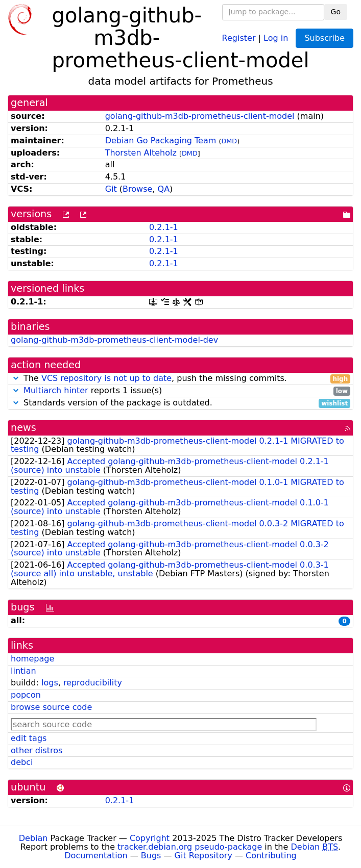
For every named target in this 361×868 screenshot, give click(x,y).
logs (50, 683)
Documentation (96, 856)
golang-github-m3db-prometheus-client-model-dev (114, 340)
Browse (137, 189)
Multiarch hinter (56, 390)
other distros (37, 750)
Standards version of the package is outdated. (180, 403)
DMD (229, 141)
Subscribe (324, 38)
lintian (23, 671)
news (23, 428)
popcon (26, 695)
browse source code (51, 707)
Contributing (271, 856)
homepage (32, 659)
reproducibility (93, 683)
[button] (16, 378)
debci (22, 762)
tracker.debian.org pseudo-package (190, 847)
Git (111, 189)
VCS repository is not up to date (106, 378)
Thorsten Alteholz (141, 153)
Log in (276, 37)
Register (239, 37)
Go (336, 12)
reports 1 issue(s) (180, 391)
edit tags (29, 738)
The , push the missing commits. (180, 379)
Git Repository (203, 856)
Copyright (150, 838)
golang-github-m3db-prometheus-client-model (200, 116)
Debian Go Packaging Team (161, 141)
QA (164, 189)
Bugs (151, 856)
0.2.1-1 (164, 227)
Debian (33, 838)
